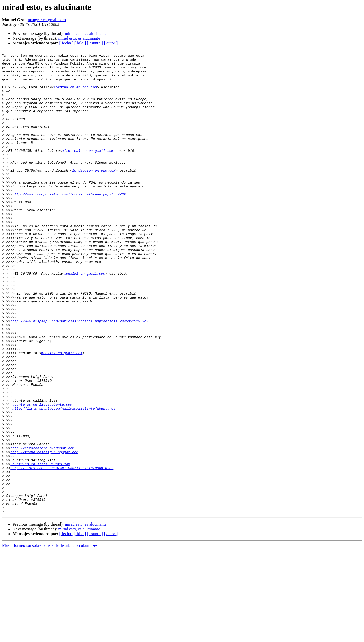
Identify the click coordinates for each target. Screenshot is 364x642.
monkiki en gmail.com (85, 318)
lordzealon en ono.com (75, 94)
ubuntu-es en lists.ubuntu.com (42, 475)
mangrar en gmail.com (47, 20)
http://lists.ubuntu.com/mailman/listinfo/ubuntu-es (64, 480)
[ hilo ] (80, 43)
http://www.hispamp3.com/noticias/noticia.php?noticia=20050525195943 (79, 375)
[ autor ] (111, 43)
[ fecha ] (66, 43)
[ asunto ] (95, 43)
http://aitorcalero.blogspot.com (42, 527)
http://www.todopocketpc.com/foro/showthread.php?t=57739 (69, 223)
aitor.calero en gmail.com (88, 170)
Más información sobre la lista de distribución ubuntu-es (50, 637)
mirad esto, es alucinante (86, 33)
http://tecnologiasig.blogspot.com (44, 532)
